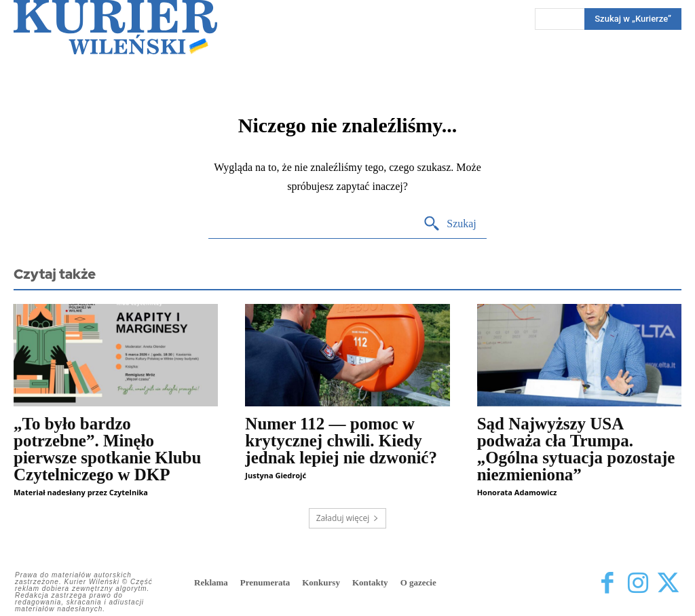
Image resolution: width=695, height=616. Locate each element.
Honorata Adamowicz (517, 492)
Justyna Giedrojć (276, 475)
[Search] (450, 224)
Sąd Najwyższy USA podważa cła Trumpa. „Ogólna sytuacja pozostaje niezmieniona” (576, 449)
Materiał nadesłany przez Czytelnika (81, 492)
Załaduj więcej (348, 518)
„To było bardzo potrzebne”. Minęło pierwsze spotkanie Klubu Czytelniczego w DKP (107, 449)
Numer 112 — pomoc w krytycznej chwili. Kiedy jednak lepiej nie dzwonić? (341, 441)
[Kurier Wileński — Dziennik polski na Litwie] (115, 27)
